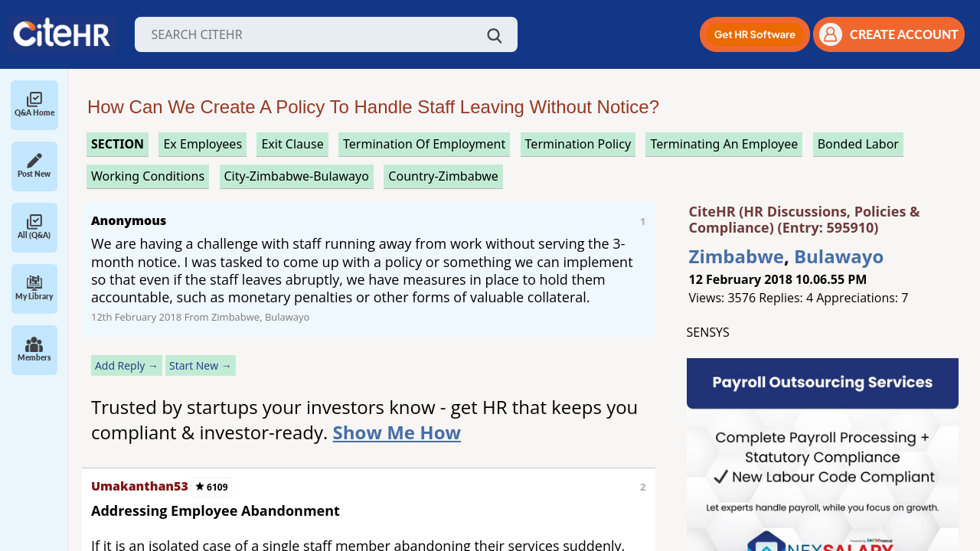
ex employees (203, 144)
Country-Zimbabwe (443, 176)
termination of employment (424, 144)
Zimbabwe (737, 256)
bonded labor (858, 144)
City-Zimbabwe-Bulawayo (297, 176)
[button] (755, 34)
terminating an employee (724, 144)
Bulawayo (839, 256)
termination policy (578, 144)
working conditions (148, 176)
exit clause (292, 144)
